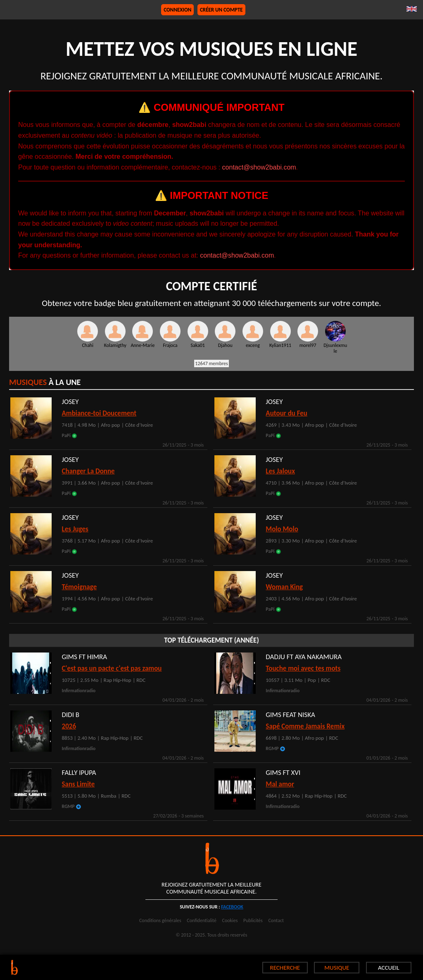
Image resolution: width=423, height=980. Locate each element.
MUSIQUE (337, 968)
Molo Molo (282, 529)
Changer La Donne (88, 471)
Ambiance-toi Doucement (99, 413)
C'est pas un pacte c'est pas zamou (112, 668)
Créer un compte (221, 10)
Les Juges (75, 529)
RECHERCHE (285, 968)
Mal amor (280, 784)
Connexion (177, 10)
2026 (69, 726)
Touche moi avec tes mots (303, 668)
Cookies (230, 920)
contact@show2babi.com (259, 167)
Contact (276, 920)
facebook (232, 907)
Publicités (253, 920)
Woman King (284, 587)
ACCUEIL (389, 968)
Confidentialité (202, 920)
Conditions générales (160, 920)
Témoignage (80, 587)
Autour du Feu (286, 413)
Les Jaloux (280, 471)
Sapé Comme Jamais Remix (305, 726)
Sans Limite (78, 784)
